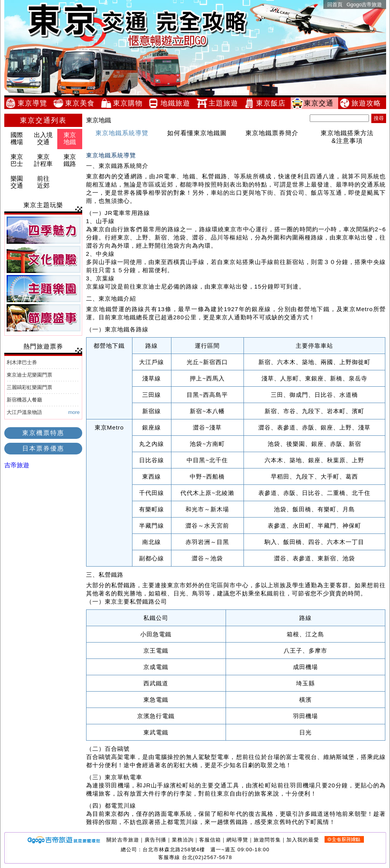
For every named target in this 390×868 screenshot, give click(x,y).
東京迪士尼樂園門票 (29, 375)
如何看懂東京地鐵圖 (197, 133)
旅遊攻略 (369, 103)
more (74, 412)
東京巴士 (17, 160)
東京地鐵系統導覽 (122, 133)
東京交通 (321, 103)
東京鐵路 (70, 160)
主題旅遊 (226, 103)
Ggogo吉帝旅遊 (364, 4)
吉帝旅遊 (17, 465)
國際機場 (17, 138)
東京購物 (130, 103)
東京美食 (82, 103)
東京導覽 (35, 103)
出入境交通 (43, 138)
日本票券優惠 (43, 448)
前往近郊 (43, 182)
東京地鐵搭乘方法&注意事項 (347, 137)
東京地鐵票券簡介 (272, 133)
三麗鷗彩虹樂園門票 (29, 387)
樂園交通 (17, 182)
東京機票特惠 (43, 433)
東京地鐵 (70, 138)
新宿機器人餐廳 (24, 400)
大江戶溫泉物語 (24, 412)
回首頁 (335, 4)
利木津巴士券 (22, 362)
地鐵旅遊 (178, 103)
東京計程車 (43, 160)
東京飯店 (273, 103)
